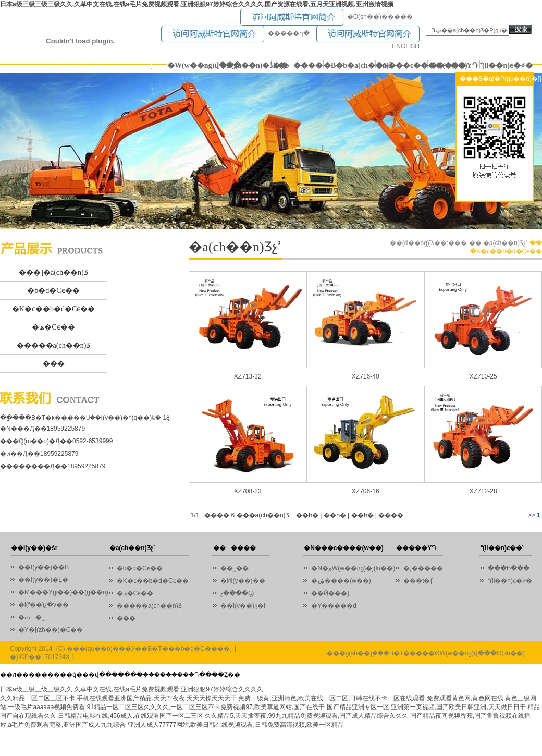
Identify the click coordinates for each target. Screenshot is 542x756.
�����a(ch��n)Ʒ (54, 345)
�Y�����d (334, 606)
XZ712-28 (483, 491)
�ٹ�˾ (32, 617)
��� (54, 364)
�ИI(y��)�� (245, 581)
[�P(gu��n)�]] (517, 79)
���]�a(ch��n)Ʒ (53, 272)
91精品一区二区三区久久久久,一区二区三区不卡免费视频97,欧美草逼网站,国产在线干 (206, 707)
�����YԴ (454, 65)
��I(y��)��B (44, 567)
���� (391, 515)
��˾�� (237, 568)
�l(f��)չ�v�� (44, 605)
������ (298, 65)
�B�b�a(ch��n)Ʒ (350, 65)
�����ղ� (289, 33)
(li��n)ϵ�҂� (506, 65)
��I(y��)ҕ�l (243, 606)
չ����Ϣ (237, 593)
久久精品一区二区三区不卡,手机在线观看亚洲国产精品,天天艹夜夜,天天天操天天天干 (118, 698)
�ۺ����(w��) (341, 581)
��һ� (307, 515)
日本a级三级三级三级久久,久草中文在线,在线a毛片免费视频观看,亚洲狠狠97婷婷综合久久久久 (132, 689)
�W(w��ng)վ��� (193, 65)
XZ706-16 (366, 491)
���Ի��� (509, 568)
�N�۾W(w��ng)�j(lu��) (353, 568)
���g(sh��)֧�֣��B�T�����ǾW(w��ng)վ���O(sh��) (426, 653)
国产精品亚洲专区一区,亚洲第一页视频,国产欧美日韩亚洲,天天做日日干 (426, 707)
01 (271, 151)
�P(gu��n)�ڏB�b (245, 65)
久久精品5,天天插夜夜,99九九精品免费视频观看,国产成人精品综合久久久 (306, 716)
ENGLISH (406, 46)
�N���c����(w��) (402, 65)
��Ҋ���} (330, 593)
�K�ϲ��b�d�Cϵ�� (53, 309)
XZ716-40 (366, 376)
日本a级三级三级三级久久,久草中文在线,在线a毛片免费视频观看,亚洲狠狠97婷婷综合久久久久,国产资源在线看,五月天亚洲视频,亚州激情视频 (197, 4)
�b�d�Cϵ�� (53, 291)
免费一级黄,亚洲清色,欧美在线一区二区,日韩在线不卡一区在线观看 (331, 698)
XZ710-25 (483, 376)
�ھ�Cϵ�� (53, 327)
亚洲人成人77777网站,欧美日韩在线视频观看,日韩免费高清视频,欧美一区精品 (236, 725)
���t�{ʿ (418, 581)
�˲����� (423, 568)
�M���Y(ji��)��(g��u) (63, 592)
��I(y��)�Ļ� (43, 580)
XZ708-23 (248, 491)
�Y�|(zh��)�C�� (51, 630)
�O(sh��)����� (380, 17)
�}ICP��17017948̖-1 (42, 657)
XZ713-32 (248, 376)
